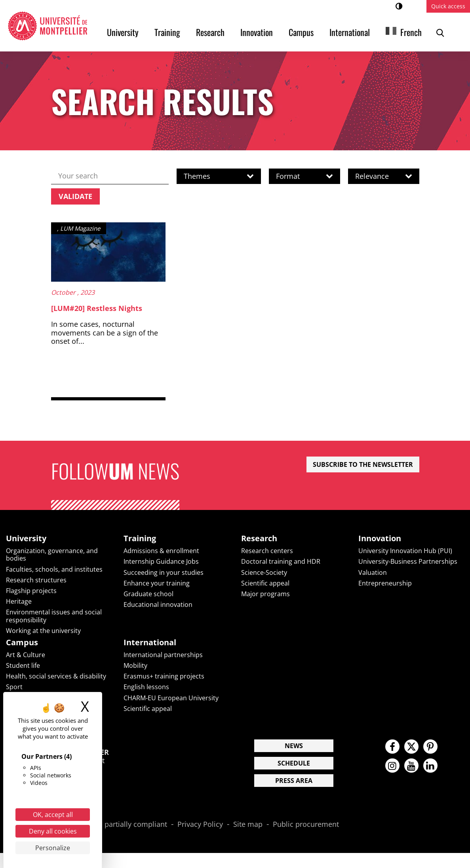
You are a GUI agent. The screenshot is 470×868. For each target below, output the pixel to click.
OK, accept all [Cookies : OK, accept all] (53, 815)
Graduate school (148, 594)
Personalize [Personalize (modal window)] (53, 848)
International (350, 32)
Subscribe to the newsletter (363, 464)
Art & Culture (26, 655)
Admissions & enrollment (161, 551)
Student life (23, 665)
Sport (14, 687)
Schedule (294, 763)
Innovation (257, 32)
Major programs (265, 594)
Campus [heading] (22, 642)
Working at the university (43, 631)
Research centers (267, 551)
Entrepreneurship (385, 583)
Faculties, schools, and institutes (54, 569)
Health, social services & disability (56, 676)
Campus (301, 32)
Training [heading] (140, 538)
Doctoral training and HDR (281, 561)
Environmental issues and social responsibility (54, 616)
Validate (75, 196)
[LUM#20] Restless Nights (97, 308)
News (294, 746)
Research (210, 32)
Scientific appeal (265, 583)
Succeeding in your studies (164, 572)
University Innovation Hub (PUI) (405, 551)
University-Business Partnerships (408, 561)
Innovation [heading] (380, 538)
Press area (294, 781)
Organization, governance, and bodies (52, 554)
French (411, 32)
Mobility (135, 665)
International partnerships (163, 655)
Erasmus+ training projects (164, 676)
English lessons (146, 687)
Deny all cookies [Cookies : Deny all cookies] (53, 831)
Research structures (36, 580)
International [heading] (150, 642)
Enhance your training (157, 583)
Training (167, 32)
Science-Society (264, 572)
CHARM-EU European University (171, 698)
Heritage (19, 601)
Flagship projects (31, 591)
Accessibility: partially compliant (113, 824)
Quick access (448, 6)
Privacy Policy (200, 824)
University (123, 32)
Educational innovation (158, 605)
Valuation (373, 572)
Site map (248, 824)
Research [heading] (259, 538)
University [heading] (26, 538)
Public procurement (306, 824)
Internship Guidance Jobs (161, 561)
